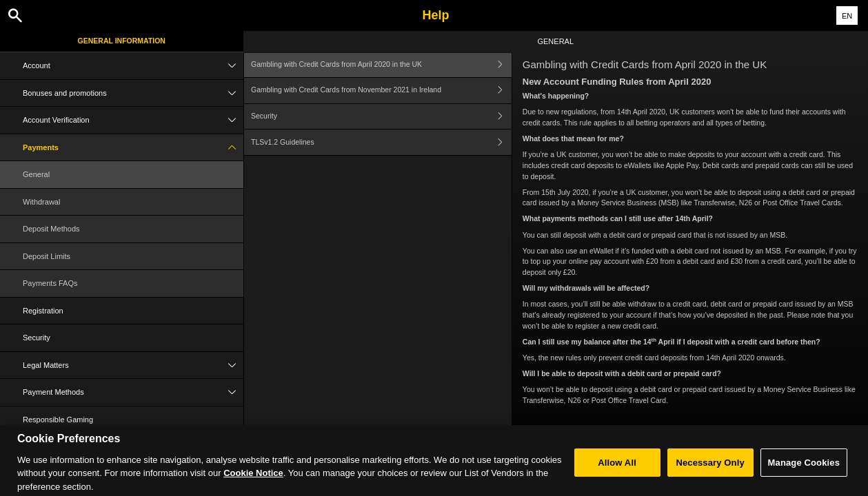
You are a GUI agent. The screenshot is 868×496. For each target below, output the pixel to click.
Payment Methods (133, 392)
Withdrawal (41, 202)
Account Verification (133, 120)
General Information (122, 41)
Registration (43, 311)
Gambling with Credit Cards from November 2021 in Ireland (381, 91)
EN (847, 16)
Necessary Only (710, 469)
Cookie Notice (253, 480)
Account (133, 66)
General (36, 174)
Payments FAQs (50, 283)
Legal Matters (133, 365)
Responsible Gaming (58, 420)
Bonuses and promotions (133, 93)
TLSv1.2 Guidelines (381, 142)
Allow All (617, 469)
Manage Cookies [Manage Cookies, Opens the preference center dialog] (804, 469)
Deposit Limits (47, 256)
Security (37, 338)
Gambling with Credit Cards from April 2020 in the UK (381, 64)
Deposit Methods (51, 229)
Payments (133, 148)
